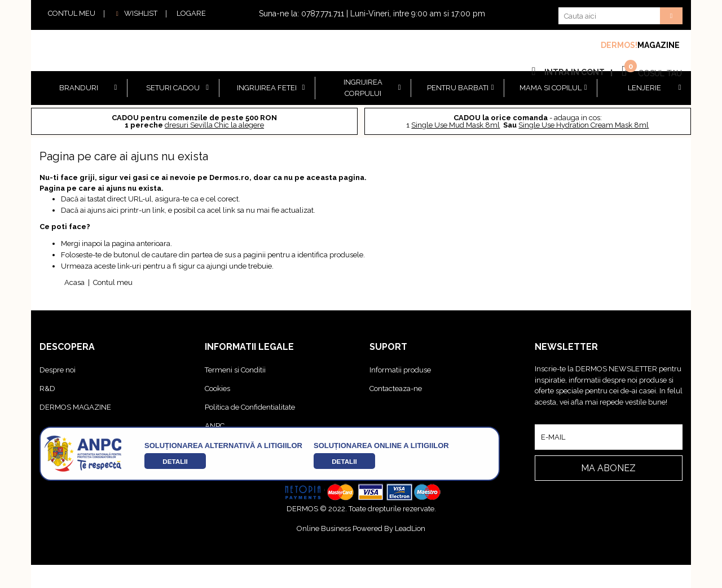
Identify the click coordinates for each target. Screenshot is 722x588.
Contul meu (113, 282)
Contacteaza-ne (396, 389)
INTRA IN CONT (574, 72)
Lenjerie (644, 88)
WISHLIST (135, 13)
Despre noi (58, 370)
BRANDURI (79, 88)
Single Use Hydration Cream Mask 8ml (584, 125)
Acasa (74, 282)
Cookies (217, 389)
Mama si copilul (551, 88)
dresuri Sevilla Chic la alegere (214, 125)
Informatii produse (400, 370)
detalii (175, 461)
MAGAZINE (659, 45)
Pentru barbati (458, 88)
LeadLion (410, 528)
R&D (47, 389)
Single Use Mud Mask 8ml (455, 125)
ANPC (215, 426)
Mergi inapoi (82, 243)
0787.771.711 (323, 14)
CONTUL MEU (72, 13)
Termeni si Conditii (235, 370)
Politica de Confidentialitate (250, 407)
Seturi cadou (173, 88)
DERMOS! (619, 45)
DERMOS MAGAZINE (75, 407)
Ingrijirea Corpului (363, 88)
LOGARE (191, 13)
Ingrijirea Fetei (267, 88)
